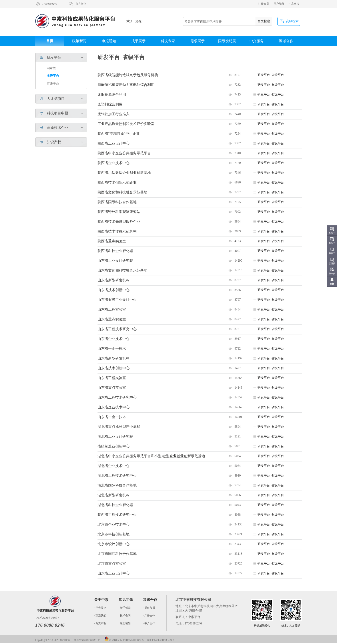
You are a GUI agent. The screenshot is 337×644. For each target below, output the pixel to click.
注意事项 (294, 4)
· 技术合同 (125, 616)
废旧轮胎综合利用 (112, 94)
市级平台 (53, 84)
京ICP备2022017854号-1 (161, 640)
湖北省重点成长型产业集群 (119, 427)
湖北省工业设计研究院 (115, 436)
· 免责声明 (100, 623)
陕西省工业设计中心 (114, 143)
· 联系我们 (100, 616)
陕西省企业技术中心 (114, 163)
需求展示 (197, 41)
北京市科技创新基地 (114, 534)
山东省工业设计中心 (114, 573)
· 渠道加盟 (149, 608)
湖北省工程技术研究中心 (117, 476)
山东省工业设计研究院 (115, 261)
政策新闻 (79, 41)
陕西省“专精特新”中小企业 (119, 134)
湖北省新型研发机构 (114, 495)
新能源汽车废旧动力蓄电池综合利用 (126, 85)
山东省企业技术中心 (114, 339)
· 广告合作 (149, 616)
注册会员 (264, 4)
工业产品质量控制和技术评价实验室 (126, 124)
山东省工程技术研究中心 (117, 329)
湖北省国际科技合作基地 (117, 485)
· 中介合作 (149, 623)
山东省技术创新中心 (114, 290)
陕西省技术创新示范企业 (117, 182)
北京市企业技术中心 (114, 524)
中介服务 (257, 41)
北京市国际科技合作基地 (117, 554)
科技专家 (168, 41)
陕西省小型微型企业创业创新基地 (124, 173)
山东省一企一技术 (112, 349)
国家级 (51, 68)
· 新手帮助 (125, 608)
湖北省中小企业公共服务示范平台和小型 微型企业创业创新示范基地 (151, 456)
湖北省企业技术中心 (114, 466)
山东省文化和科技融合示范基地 (122, 270)
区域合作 (286, 41)
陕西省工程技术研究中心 (117, 515)
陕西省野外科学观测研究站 (119, 212)
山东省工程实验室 (112, 309)
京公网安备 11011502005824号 (124, 640)
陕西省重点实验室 (112, 241)
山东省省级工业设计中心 (117, 300)
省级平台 (53, 76)
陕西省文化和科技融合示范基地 (122, 192)
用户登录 (279, 4)
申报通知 (109, 41)
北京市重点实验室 (112, 563)
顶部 (332, 284)
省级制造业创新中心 (114, 446)
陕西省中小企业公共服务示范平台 (124, 153)
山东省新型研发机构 (114, 280)
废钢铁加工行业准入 (114, 114)
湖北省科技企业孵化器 (115, 505)
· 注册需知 (125, 623)
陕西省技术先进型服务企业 (119, 222)
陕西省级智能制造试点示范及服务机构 (128, 75)
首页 (50, 41)
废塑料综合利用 (110, 104)
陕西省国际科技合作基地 (117, 202)
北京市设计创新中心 (114, 544)
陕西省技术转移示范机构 (117, 231)
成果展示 (138, 41)
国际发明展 (227, 41)
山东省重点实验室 (112, 319)
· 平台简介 (100, 608)
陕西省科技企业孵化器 (115, 251)
